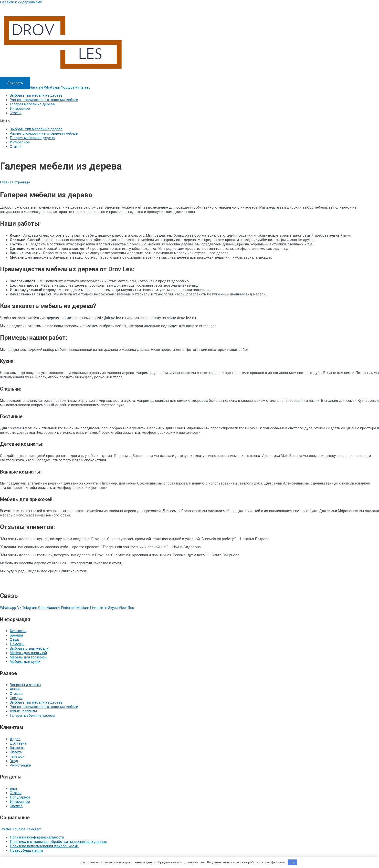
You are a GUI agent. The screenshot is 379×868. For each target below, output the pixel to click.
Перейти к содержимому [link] (21, 2)
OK (292, 862)
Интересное (20, 109)
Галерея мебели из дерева (32, 104)
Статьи (16, 113)
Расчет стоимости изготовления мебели (44, 100)
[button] (15, 83)
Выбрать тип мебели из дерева (36, 95)
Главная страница (15, 182)
